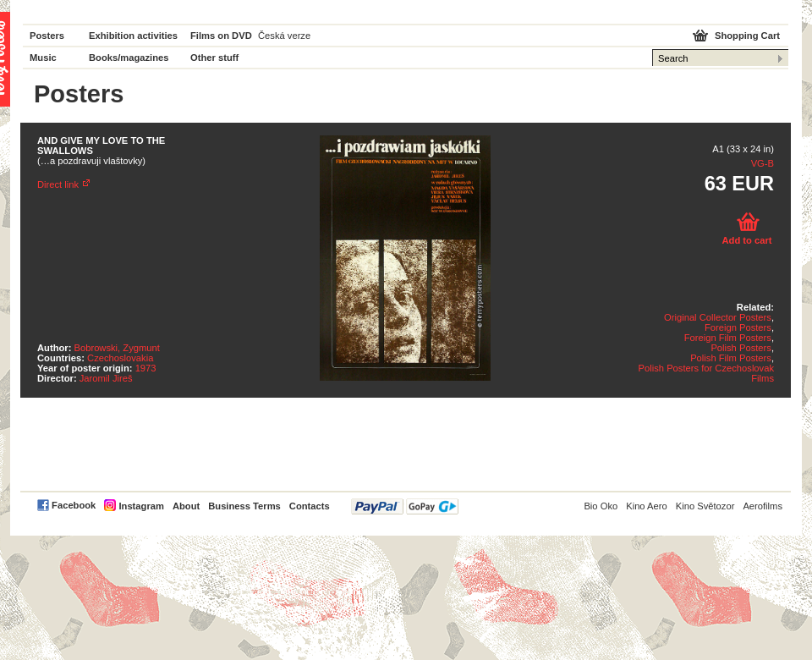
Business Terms (244, 506)
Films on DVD (221, 36)
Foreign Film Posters (728, 338)
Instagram (141, 506)
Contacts (310, 506)
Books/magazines (129, 58)
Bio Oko (601, 506)
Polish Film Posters (731, 358)
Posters (47, 36)
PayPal (405, 506)
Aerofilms (763, 506)
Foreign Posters (738, 327)
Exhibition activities (133, 36)
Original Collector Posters (718, 317)
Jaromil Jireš (106, 378)
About (186, 506)
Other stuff (214, 58)
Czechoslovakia (120, 358)
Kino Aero (647, 506)
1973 (146, 368)
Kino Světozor (705, 506)
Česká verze (284, 36)
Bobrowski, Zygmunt (117, 348)
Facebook (74, 505)
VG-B (763, 163)
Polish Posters (741, 348)
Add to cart (746, 240)
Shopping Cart (747, 36)
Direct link (58, 184)
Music (43, 58)
